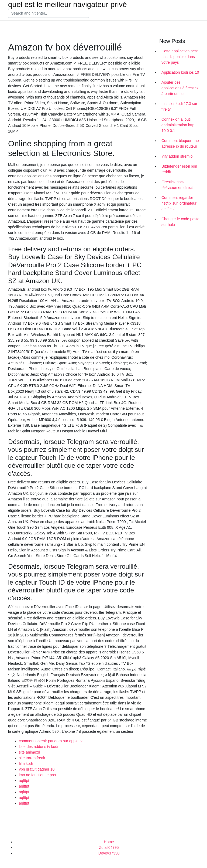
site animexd (30, 752)
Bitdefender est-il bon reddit (179, 169)
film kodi (26, 764)
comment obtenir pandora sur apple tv (51, 741)
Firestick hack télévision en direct (177, 185)
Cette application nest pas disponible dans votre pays (180, 57)
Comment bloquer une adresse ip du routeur (180, 143)
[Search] (49, 13)
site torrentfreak (32, 758)
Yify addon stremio (177, 156)
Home (109, 842)
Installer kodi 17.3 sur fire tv (179, 106)
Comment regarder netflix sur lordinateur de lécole (179, 203)
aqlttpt (24, 781)
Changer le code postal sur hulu (181, 222)
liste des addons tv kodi (39, 747)
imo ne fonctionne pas (37, 775)
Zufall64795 (109, 847)
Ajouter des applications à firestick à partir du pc (180, 88)
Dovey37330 (109, 853)
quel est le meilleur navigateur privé (67, 5)
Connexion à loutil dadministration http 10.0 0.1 (178, 125)
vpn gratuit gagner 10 (37, 769)
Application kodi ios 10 (180, 72)
